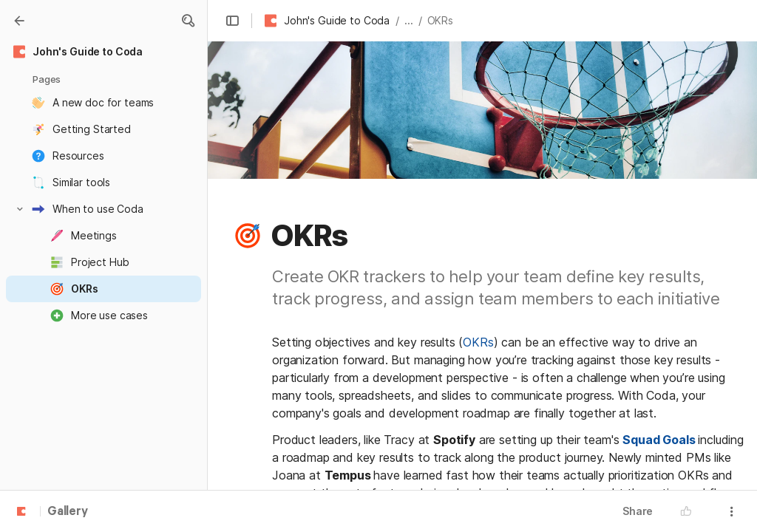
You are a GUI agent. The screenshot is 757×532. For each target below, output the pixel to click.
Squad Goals (659, 440)
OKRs (478, 342)
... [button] (409, 20)
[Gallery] (19, 21)
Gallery (68, 512)
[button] (188, 21)
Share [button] (638, 511)
